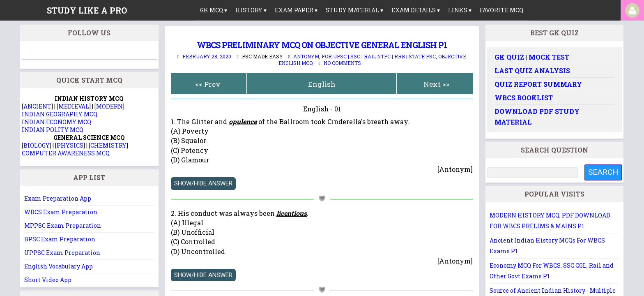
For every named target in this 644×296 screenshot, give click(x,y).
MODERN (109, 106)
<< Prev (208, 84)
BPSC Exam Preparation (60, 239)
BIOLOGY (37, 145)
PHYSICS (70, 145)
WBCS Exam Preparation (61, 212)
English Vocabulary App (59, 266)
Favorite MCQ (501, 10)
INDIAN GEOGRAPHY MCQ (60, 114)
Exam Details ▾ (416, 10)
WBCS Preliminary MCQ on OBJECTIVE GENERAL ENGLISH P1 (322, 45)
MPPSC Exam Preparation (63, 225)
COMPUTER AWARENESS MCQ (66, 153)
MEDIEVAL (74, 106)
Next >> (437, 84)
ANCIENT (37, 106)
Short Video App (48, 280)
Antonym (306, 56)
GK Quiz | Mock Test (532, 57)
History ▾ (251, 10)
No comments (342, 63)
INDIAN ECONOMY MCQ (56, 122)
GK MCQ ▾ (214, 10)
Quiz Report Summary (538, 84)
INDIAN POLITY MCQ (53, 130)
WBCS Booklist (524, 98)
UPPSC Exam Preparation (62, 253)
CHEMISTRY (108, 145)
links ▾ (460, 10)
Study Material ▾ (354, 10)
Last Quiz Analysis (532, 71)
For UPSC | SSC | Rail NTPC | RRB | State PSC (379, 56)
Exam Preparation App (58, 198)
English (322, 84)
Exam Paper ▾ (296, 10)
